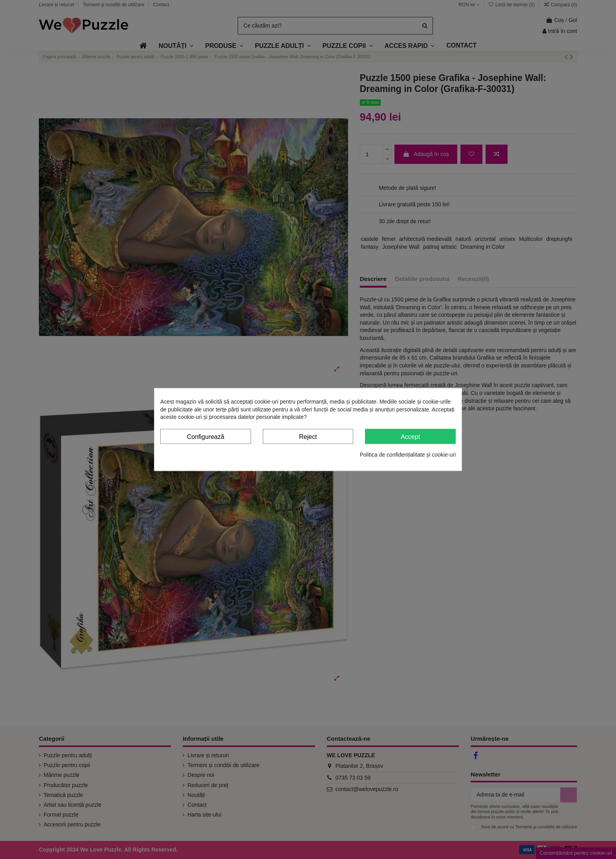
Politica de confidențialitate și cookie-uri (408, 455)
